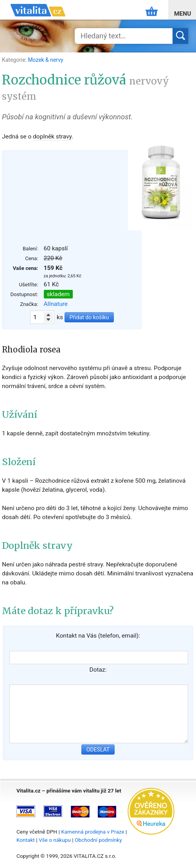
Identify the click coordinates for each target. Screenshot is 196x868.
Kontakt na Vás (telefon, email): (98, 636)
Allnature (56, 304)
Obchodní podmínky (98, 840)
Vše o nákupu (55, 840)
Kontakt (26, 840)
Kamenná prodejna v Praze (93, 832)
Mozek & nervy (45, 60)
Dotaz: (98, 670)
